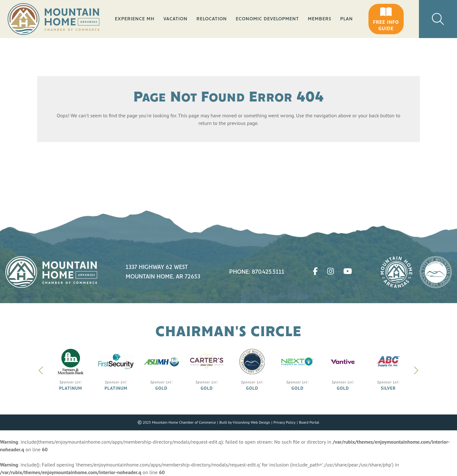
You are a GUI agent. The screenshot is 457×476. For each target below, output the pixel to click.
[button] (386, 19)
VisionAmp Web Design (251, 422)
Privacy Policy (285, 422)
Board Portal (309, 422)
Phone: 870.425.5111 (257, 272)
